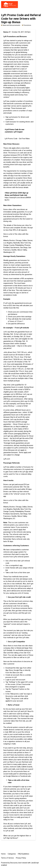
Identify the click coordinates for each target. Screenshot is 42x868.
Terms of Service (7, 858)
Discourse (14, 863)
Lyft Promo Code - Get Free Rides (17, 139)
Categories (12, 854)
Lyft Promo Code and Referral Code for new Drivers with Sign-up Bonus (21, 19)
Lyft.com (7, 459)
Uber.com (16, 673)
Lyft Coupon (18, 132)
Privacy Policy (21, 858)
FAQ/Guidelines (24, 854)
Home (3, 854)
